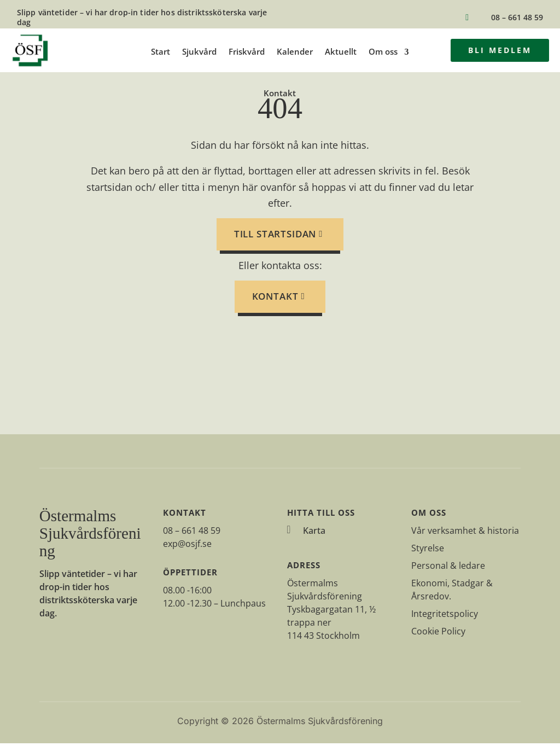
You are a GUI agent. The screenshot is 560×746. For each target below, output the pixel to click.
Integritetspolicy (445, 616)
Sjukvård (199, 52)
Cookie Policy (438, 634)
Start (161, 52)
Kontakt (280, 93)
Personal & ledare (448, 568)
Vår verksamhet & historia (465, 533)
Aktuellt (341, 52)
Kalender (295, 52)
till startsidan (275, 237)
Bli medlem (500, 50)
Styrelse (428, 551)
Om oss (383, 52)
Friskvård (247, 52)
